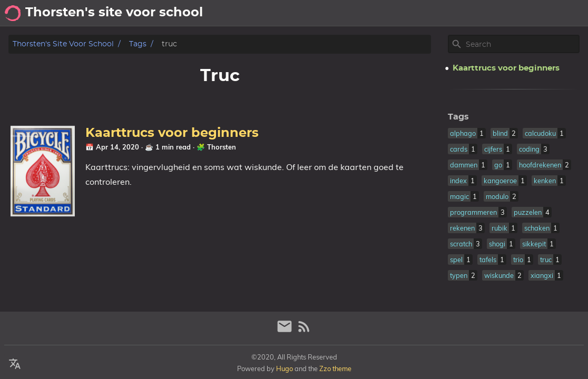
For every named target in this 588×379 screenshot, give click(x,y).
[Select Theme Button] (466, 13)
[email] (286, 331)
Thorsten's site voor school (63, 44)
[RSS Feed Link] (304, 331)
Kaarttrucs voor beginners (172, 133)
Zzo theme (335, 368)
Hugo (285, 368)
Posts (531, 13)
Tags (138, 44)
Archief (568, 13)
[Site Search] (522, 44)
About (497, 13)
